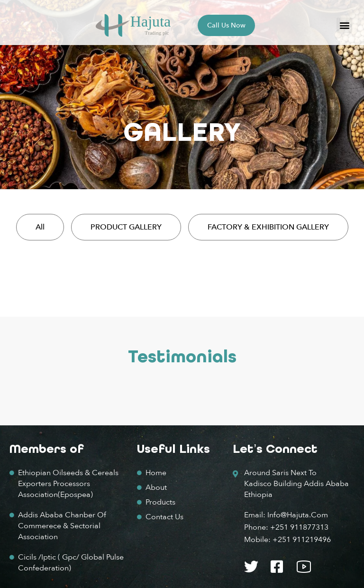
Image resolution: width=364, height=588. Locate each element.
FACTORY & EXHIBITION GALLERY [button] (268, 227)
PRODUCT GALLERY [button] (126, 227)
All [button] (40, 227)
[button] (344, 25)
